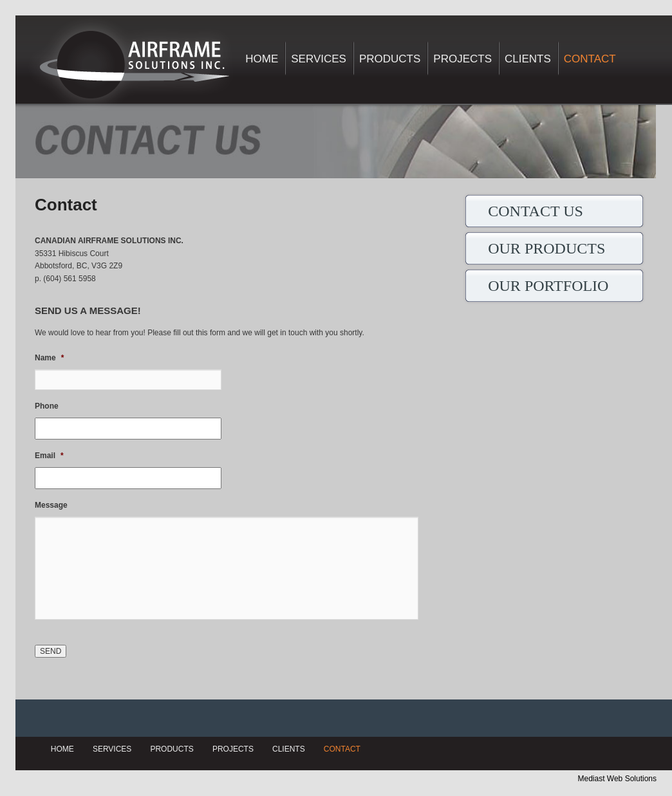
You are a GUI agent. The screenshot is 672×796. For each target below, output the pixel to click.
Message (51, 505)
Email (49, 456)
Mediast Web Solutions (617, 779)
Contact (590, 59)
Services (319, 59)
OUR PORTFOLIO (548, 286)
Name (49, 358)
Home (262, 59)
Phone (47, 406)
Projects (462, 59)
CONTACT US (536, 211)
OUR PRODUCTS (546, 248)
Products (390, 59)
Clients (528, 59)
